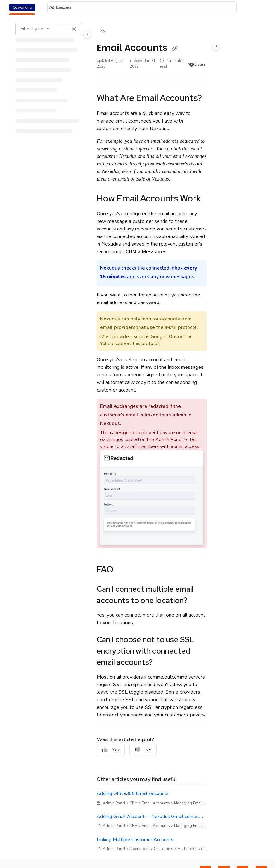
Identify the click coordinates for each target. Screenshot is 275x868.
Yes (111, 750)
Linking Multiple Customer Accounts (135, 840)
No (143, 750)
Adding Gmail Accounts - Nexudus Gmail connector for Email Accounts (151, 817)
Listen (197, 64)
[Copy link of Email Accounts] (175, 48)
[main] (152, 437)
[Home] (103, 32)
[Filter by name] (48, 29)
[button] (142, 8)
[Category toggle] (87, 34)
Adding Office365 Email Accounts (133, 793)
